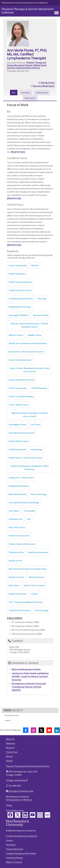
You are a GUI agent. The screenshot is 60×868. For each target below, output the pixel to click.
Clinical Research (39, 388)
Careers (9, 840)
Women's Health (41, 315)
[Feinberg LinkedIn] (25, 815)
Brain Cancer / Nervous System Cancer (26, 352)
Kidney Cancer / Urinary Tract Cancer (25, 458)
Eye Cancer (36, 424)
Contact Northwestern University (21, 836)
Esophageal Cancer (17, 424)
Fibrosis (35, 265)
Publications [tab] (42, 93)
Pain (29, 519)
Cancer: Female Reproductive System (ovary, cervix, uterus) (30, 370)
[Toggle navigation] (56, 13)
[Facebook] (26, 730)
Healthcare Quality (17, 449)
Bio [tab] (14, 93)
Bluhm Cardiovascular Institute (26, 669)
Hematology (37, 449)
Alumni (9, 756)
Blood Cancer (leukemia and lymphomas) (28, 343)
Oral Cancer (14, 511)
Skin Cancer (14, 585)
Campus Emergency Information (21, 853)
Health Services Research (20, 282)
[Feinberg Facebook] (10, 815)
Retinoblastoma (36, 577)
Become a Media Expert (44, 86)
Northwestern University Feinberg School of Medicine (25, 3)
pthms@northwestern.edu (21, 791)
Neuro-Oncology (39, 494)
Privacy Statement (15, 849)
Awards (8, 720)
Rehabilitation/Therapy (20, 307)
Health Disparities (17, 274)
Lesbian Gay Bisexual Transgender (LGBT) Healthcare (30, 468)
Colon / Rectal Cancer (19, 405)
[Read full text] (18, 152)
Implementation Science (20, 290)
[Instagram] (34, 730)
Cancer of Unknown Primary (22, 380)
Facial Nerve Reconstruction (22, 433)
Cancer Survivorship (18, 265)
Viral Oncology (41, 610)
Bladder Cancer (35, 335)
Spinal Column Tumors (34, 585)
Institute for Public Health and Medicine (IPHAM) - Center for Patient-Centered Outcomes (30, 677)
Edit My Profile (48, 83)
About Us (10, 739)
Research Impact (16, 577)
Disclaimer (11, 845)
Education (11, 743)
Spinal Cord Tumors (18, 594)
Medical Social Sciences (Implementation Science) (27, 67)
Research (10, 748)
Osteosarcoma (15, 519)
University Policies (14, 858)
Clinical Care (12, 752)
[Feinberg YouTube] (33, 815)
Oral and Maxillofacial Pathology (24, 502)
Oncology (42, 299)
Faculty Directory (12, 715)
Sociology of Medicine (19, 315)
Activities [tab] (26, 93)
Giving (9, 805)
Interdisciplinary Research (21, 299)
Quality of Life (15, 561)
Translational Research (19, 610)
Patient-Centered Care (19, 536)
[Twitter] (41, 730)
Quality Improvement (38, 552)
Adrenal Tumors (16, 335)
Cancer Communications (20, 360)
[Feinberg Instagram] (40, 815)
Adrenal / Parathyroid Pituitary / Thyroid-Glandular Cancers (30, 325)
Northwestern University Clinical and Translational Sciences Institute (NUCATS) (29, 687)
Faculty (9, 761)
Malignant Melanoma (19, 486)
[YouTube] (49, 730)
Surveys (35, 594)
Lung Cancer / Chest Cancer (21, 477)
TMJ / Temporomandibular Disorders (26, 602)
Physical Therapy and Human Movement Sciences (26, 64)
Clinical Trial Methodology (21, 396)
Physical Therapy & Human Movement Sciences (28, 11)
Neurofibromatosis (18, 494)
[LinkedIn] (57, 730)
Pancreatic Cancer (17, 527)
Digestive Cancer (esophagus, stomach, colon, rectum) (30, 415)
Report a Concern (14, 862)
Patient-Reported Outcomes (22, 544)
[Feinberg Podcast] (47, 815)
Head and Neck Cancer (19, 441)
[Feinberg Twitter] (18, 815)
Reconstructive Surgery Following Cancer (28, 569)
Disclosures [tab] (30, 98)
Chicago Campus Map (16, 780)
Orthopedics (30, 511)
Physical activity (16, 552)
